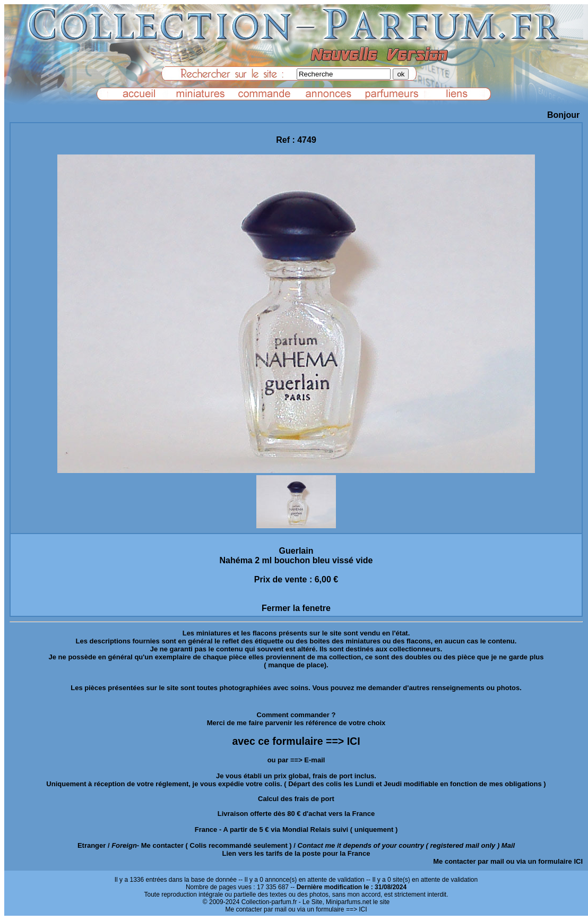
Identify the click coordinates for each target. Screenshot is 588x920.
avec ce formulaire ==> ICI (296, 741)
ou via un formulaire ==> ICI (327, 909)
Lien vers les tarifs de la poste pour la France (296, 853)
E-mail (314, 760)
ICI (578, 861)
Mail (508, 845)
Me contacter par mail (469, 861)
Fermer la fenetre (296, 608)
